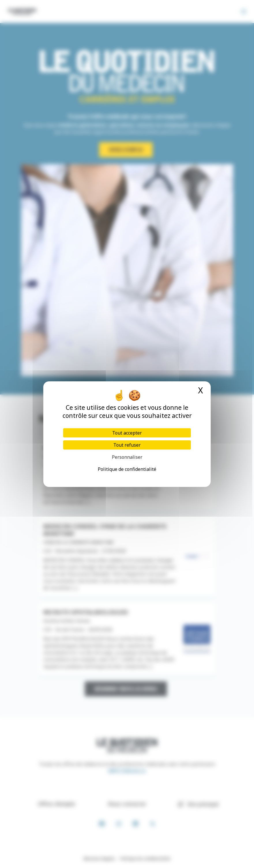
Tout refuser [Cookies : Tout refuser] (127, 445)
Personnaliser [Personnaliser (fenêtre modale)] (127, 457)
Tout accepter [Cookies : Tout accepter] (127, 433)
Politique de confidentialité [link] (127, 469)
